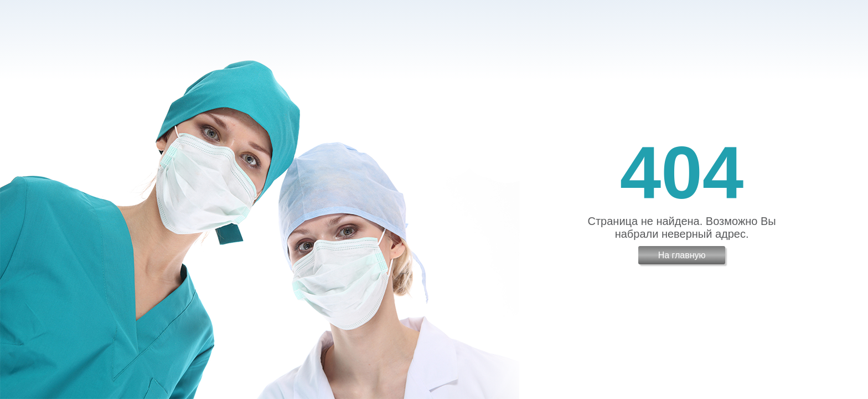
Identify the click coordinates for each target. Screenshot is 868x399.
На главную (682, 255)
